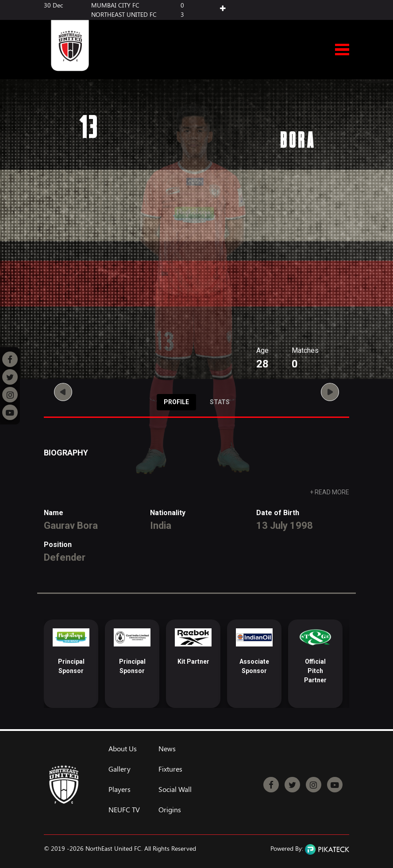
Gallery (119, 769)
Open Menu (342, 50)
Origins (170, 810)
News (167, 749)
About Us (123, 749)
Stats (220, 402)
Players (119, 789)
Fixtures (170, 769)
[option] (71, 664)
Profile (176, 402)
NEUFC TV (124, 810)
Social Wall (175, 789)
